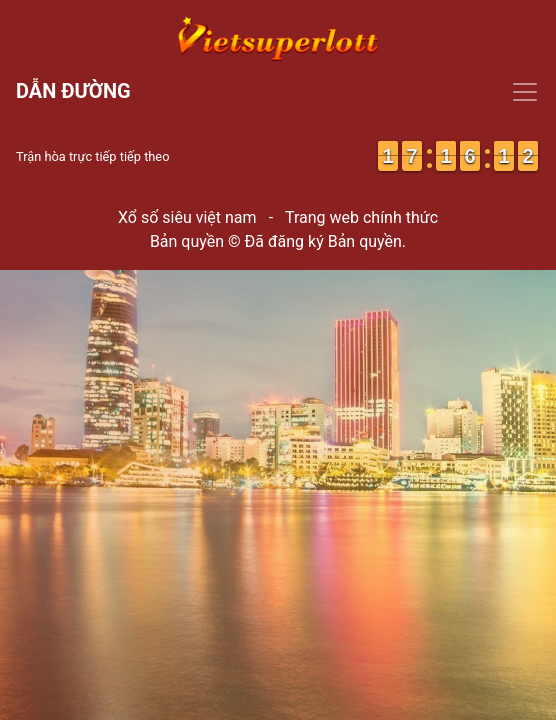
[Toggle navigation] (278, 92)
